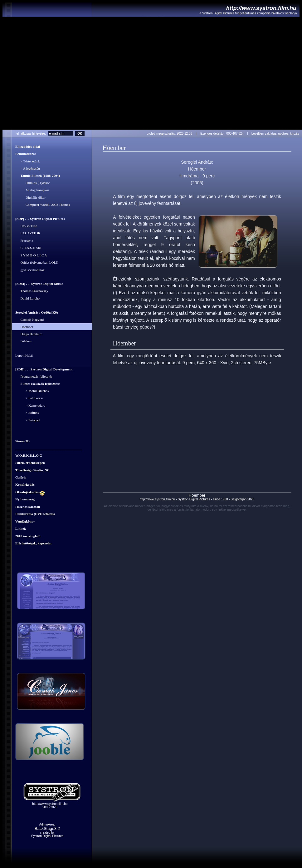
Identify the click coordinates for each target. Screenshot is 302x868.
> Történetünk (28, 161)
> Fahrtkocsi (29, 398)
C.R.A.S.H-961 (28, 248)
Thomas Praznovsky (32, 291)
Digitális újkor (30, 197)
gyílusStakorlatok (30, 270)
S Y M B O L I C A (31, 255)
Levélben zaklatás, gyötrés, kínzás (277, 134)
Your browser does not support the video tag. (152, 73)
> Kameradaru (30, 405)
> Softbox (27, 413)
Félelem (23, 341)
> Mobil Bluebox (32, 391)
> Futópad (27, 420)
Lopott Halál (24, 355)
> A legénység (28, 169)
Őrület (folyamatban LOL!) (37, 263)
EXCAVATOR (28, 233)
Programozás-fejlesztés (34, 377)
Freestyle (24, 241)
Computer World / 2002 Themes (43, 205)
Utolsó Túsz (26, 226)
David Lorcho (27, 298)
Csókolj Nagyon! (30, 320)
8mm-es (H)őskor (33, 183)
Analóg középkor (32, 190)
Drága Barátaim (29, 334)
